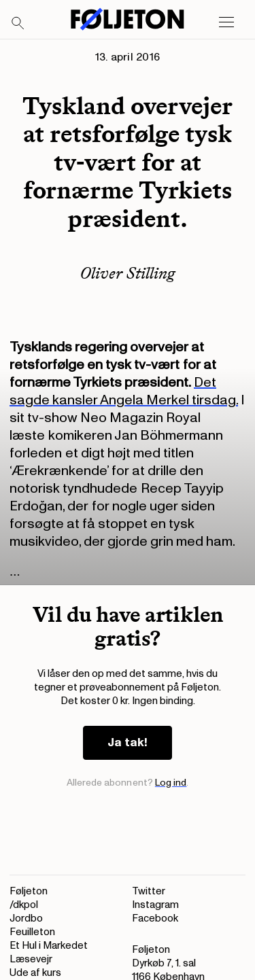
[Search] (18, 24)
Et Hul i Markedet (49, 946)
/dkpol (24, 905)
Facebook (155, 918)
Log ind (171, 783)
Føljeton (29, 891)
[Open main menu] (226, 22)
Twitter (149, 891)
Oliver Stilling (128, 273)
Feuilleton (32, 932)
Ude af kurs (35, 973)
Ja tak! (128, 742)
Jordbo (26, 918)
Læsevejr (31, 959)
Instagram (155, 905)
